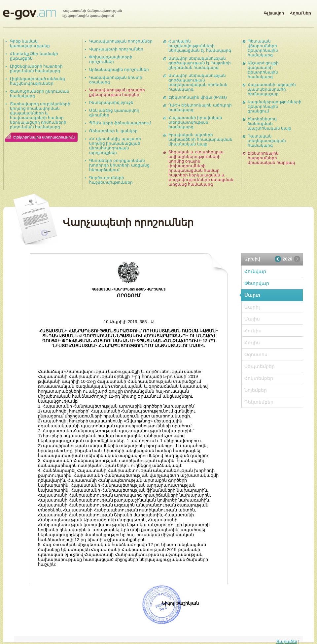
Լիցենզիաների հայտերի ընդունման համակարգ (36, 69)
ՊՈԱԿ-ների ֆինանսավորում (120, 123)
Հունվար (255, 271)
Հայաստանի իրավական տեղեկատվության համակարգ (195, 122)
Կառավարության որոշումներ (121, 41)
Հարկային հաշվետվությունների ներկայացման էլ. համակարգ (200, 46)
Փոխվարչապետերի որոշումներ (111, 59)
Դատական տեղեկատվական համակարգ (267, 141)
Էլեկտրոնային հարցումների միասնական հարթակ (271, 158)
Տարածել (287, 642)
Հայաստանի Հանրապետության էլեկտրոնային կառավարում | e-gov (62, 15)
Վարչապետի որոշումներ (116, 49)
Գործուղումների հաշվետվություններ (111, 180)
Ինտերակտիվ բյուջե (111, 103)
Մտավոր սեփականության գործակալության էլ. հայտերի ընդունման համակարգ (200, 63)
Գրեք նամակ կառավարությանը (30, 44)
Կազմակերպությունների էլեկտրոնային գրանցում (275, 107)
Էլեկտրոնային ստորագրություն (44, 137)
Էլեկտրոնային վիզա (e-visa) (198, 97)
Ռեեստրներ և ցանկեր (113, 131)
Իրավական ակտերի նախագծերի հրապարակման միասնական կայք (200, 139)
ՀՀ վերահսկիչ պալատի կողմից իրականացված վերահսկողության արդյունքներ (115, 146)
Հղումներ (300, 12)
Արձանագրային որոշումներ (119, 70)
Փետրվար (257, 283)
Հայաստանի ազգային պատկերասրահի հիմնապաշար (272, 89)
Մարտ (252, 295)
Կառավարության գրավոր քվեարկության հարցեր (117, 92)
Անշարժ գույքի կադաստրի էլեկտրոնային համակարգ (263, 70)
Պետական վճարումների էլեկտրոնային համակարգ (263, 48)
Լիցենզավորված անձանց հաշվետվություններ (37, 81)
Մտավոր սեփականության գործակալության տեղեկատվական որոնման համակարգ (198, 82)
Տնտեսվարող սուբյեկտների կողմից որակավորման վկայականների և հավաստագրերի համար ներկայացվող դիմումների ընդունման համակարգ (40, 115)
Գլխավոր (274, 12)
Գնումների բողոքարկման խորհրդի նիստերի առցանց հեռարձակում (119, 165)
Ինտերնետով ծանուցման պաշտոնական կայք (269, 124)
